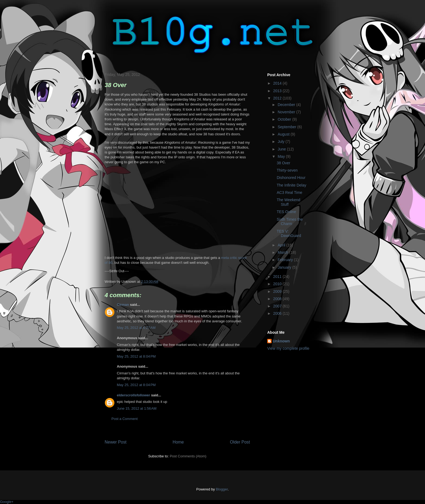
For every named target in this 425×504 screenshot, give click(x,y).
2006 (278, 313)
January (285, 267)
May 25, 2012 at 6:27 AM (136, 328)
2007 (278, 306)
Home (178, 442)
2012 (278, 98)
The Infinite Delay (292, 185)
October (285, 119)
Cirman (123, 305)
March (283, 252)
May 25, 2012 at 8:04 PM (136, 356)
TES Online (286, 212)
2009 (278, 291)
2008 (278, 299)
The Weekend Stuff (289, 202)
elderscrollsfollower (133, 395)
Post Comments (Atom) (188, 456)
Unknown (281, 341)
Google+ (7, 502)
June (282, 149)
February (286, 260)
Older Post (240, 442)
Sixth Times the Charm (290, 222)
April (282, 245)
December (287, 105)
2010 (278, 284)
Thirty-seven (287, 170)
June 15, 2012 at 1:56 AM (137, 408)
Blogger (222, 489)
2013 (278, 91)
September (287, 127)
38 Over (284, 163)
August (284, 134)
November (287, 112)
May (282, 156)
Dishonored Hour (291, 178)
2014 (278, 83)
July (281, 142)
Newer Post (116, 442)
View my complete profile (288, 348)
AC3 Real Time (289, 192)
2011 (278, 277)
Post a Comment (125, 419)
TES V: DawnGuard (289, 234)
